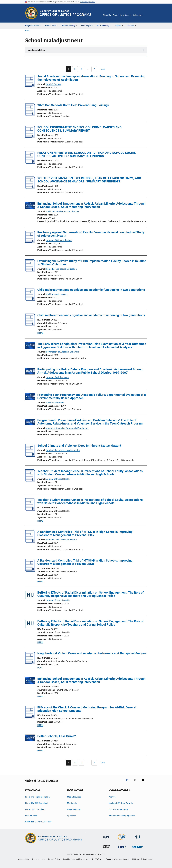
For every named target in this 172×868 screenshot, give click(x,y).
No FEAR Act (97, 859)
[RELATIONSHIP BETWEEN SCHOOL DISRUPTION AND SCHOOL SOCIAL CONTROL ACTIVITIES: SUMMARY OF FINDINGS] (30, 163)
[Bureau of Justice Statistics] (122, 840)
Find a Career (31, 816)
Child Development (55, 403)
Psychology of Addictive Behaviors (63, 352)
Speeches (71, 816)
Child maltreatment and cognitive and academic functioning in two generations (91, 290)
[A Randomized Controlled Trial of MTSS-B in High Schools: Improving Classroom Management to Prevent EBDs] (30, 542)
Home (27, 31)
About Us (107, 15)
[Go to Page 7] (94, 69)
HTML (40, 333)
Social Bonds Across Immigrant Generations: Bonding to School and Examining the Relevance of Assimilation (91, 78)
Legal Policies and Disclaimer (76, 859)
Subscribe (137, 15)
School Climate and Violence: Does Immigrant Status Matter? (79, 446)
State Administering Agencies (122, 816)
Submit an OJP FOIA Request (38, 822)
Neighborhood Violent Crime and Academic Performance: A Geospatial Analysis (92, 653)
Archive (112, 797)
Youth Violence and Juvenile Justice (63, 450)
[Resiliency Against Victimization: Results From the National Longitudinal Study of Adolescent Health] (30, 243)
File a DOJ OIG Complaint (37, 803)
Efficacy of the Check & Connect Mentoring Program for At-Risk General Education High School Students (87, 709)
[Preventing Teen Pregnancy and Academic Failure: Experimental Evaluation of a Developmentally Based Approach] (30, 397)
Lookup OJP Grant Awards (121, 803)
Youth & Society (54, 84)
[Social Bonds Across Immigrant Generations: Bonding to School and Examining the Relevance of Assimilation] (30, 87)
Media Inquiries (74, 797)
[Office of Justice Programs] (31, 13)
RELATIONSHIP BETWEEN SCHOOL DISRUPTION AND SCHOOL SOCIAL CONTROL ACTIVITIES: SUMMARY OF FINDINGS (87, 154)
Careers (128, 15)
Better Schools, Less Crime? (57, 736)
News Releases (74, 809)
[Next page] (104, 69)
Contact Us (118, 15)
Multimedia (72, 803)
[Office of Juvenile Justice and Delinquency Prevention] (106, 849)
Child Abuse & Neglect (57, 294)
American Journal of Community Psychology (67, 428)
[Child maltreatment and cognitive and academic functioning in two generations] (30, 300)
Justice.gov (148, 859)
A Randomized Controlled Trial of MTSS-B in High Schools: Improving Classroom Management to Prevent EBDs (85, 533)
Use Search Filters (37, 50)
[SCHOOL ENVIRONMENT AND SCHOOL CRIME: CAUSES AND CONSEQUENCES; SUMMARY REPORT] (30, 138)
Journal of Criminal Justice (59, 240)
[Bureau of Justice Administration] (106, 839)
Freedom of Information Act (117, 859)
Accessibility (24, 859)
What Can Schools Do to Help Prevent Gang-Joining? (73, 105)
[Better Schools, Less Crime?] (30, 738)
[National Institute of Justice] (137, 839)
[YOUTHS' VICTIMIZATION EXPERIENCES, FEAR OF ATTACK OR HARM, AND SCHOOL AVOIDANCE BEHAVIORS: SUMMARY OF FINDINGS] (30, 188)
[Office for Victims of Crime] (122, 849)
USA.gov (136, 859)
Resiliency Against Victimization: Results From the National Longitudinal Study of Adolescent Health (91, 234)
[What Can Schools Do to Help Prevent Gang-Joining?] (30, 115)
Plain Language (39, 859)
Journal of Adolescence (57, 377)
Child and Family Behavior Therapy (62, 211)
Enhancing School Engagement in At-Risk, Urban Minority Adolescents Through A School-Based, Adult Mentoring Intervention (91, 205)
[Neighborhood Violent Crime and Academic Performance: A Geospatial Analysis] (30, 664)
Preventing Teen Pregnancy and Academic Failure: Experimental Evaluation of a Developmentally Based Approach (92, 396)
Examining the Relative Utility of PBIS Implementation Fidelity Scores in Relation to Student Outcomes (92, 263)
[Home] (65, 13)
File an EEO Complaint (35, 809)
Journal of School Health (58, 479)
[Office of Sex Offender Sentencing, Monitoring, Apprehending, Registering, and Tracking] (137, 849)
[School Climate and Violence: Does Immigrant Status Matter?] (30, 456)
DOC (40, 668)
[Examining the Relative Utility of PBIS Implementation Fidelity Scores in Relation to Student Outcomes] (30, 271)
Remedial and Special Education (61, 269)
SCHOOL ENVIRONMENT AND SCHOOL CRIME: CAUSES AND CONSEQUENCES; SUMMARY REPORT (79, 129)
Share (147, 17)
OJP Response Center (119, 809)
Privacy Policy (54, 859)
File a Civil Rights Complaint (38, 797)
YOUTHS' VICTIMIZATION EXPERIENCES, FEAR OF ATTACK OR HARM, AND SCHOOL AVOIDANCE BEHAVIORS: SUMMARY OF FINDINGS (89, 180)
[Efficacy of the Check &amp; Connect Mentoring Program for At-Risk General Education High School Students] (30, 718)
